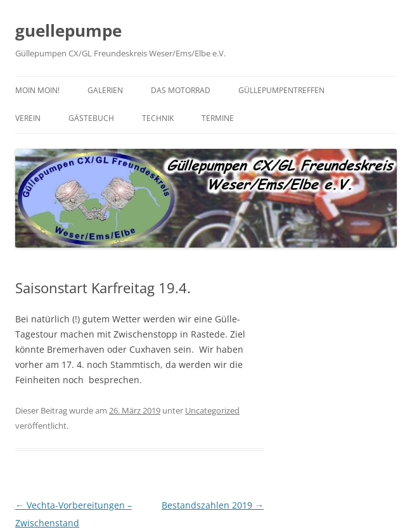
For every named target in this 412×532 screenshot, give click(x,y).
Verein (28, 118)
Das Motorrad (181, 90)
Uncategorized (212, 410)
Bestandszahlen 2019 (213, 505)
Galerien (105, 90)
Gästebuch (91, 118)
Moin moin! (37, 90)
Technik (158, 118)
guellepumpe (68, 30)
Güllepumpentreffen (281, 90)
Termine (218, 118)
